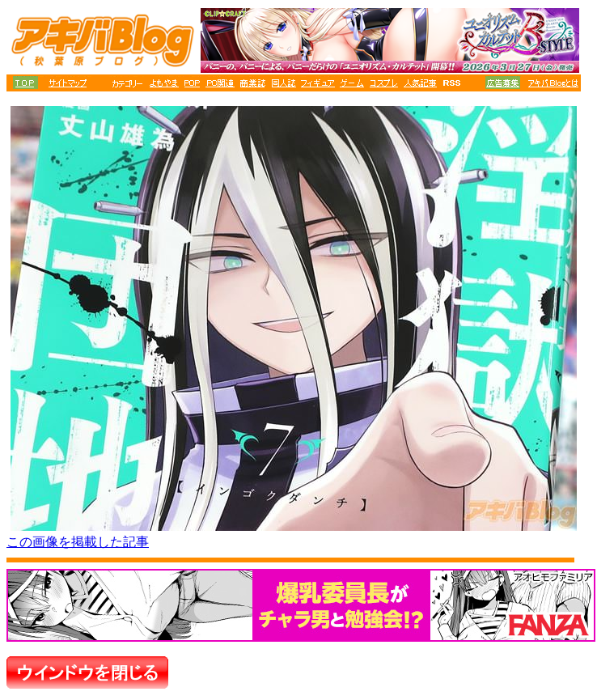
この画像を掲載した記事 (78, 542)
